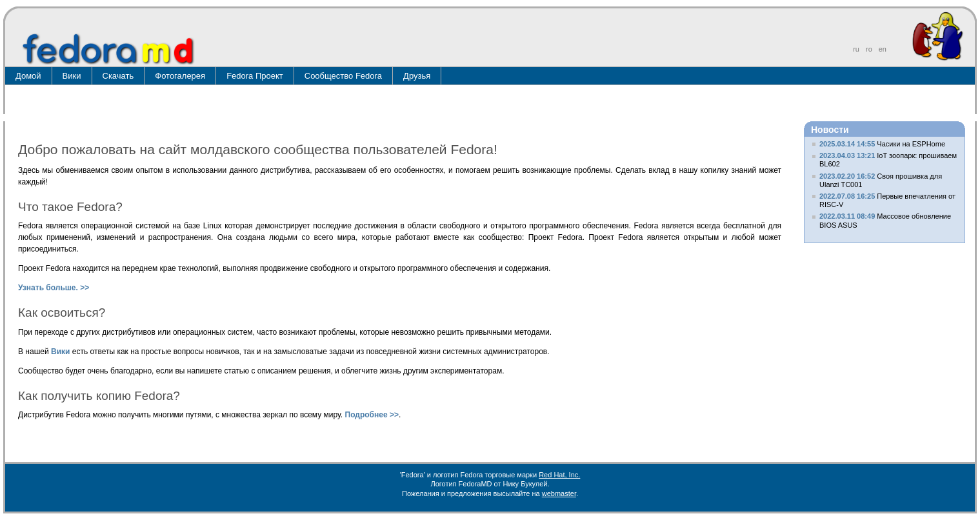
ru (856, 49)
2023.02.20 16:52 (847, 176)
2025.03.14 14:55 (847, 144)
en (883, 49)
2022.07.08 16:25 (847, 196)
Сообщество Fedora (343, 76)
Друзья (417, 76)
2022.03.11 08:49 (847, 216)
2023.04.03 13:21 (847, 155)
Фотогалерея (180, 76)
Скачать (118, 76)
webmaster (559, 493)
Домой (28, 76)
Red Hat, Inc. (559, 475)
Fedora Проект (255, 76)
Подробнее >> (372, 415)
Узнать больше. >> (54, 288)
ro (869, 49)
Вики (72, 76)
